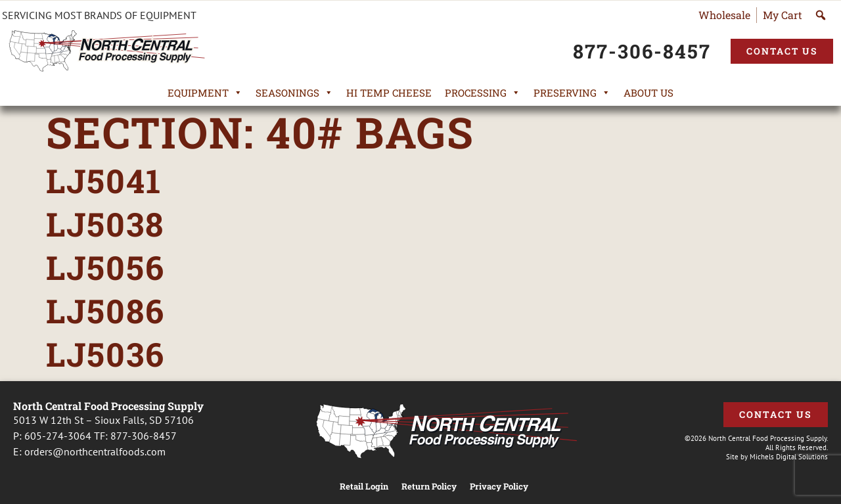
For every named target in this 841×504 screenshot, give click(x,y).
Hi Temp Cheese (389, 93)
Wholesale (724, 15)
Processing (483, 93)
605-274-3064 (58, 436)
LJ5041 (104, 181)
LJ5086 (105, 311)
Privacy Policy (499, 487)
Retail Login (364, 487)
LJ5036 (105, 354)
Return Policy (429, 487)
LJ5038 (105, 224)
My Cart (783, 15)
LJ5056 (105, 267)
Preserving (572, 93)
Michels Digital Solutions (789, 457)
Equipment (205, 93)
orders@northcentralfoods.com (95, 451)
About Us (648, 93)
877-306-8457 (144, 436)
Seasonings (294, 93)
